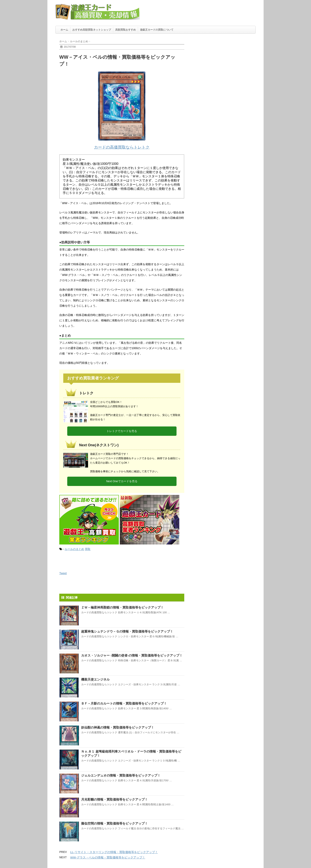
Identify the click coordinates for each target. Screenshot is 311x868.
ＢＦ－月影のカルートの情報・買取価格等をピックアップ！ (124, 703)
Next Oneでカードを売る (122, 481)
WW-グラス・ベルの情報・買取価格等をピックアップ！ (108, 857)
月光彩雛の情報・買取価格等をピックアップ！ (114, 799)
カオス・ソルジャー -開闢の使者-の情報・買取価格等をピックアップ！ (132, 655)
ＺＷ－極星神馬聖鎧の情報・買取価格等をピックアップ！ (122, 607)
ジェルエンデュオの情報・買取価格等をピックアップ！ (121, 775)
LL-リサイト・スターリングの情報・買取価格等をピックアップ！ (114, 852)
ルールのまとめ (74, 549)
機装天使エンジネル (95, 679)
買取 (88, 549)
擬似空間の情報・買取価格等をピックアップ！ (114, 823)
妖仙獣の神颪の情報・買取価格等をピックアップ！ (118, 727)
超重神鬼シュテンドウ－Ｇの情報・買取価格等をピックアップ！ (127, 631)
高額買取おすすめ (126, 30)
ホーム (64, 30)
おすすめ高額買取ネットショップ (92, 30)
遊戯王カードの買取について (157, 30)
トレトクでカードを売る (122, 431)
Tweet (63, 573)
